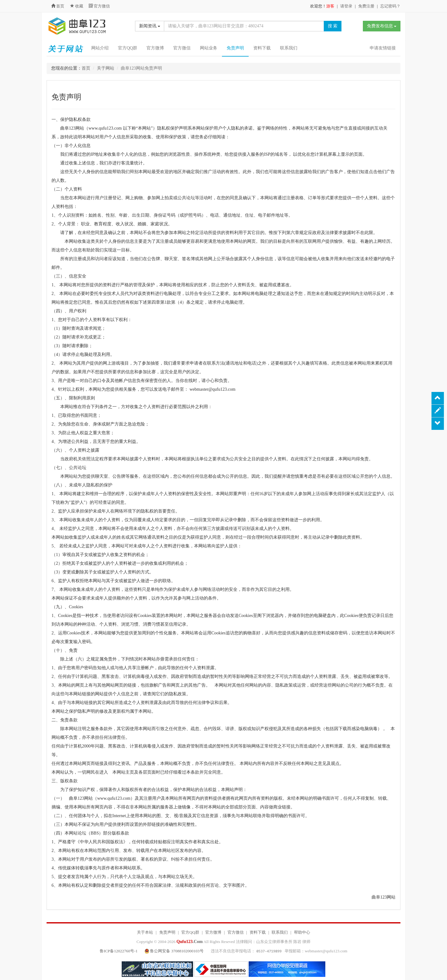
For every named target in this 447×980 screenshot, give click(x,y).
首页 (58, 6)
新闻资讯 (150, 26)
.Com (189, 942)
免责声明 (235, 48)
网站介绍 (100, 48)
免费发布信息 (382, 26)
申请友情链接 (383, 48)
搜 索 (333, 26)
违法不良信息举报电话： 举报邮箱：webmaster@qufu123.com (279, 951)
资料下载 (262, 48)
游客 (330, 6)
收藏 (77, 6)
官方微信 (99, 6)
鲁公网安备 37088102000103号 (175, 951)
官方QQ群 (128, 48)
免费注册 (366, 6)
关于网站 (106, 68)
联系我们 (289, 48)
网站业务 (209, 48)
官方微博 (155, 48)
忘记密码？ (390, 6)
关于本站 (145, 932)
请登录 (346, 6)
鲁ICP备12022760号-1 (119, 951)
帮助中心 (302, 932)
